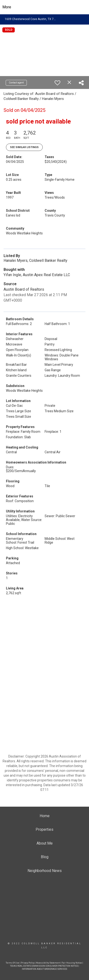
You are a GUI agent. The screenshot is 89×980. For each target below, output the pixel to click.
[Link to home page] (44, 7)
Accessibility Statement (48, 963)
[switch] (57, 83)
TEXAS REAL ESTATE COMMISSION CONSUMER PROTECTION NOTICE (44, 966)
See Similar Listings (24, 147)
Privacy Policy (28, 963)
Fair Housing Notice (72, 963)
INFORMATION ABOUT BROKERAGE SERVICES (44, 969)
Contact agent (16, 83)
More (7, 7)
